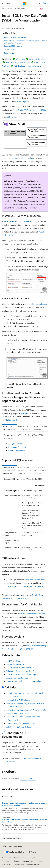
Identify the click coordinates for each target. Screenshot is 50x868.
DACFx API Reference (15, 664)
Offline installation (10, 49)
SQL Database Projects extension (20, 668)
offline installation (28, 158)
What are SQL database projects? (20, 671)
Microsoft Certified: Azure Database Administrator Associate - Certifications (25, 821)
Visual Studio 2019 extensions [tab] (40, 428)
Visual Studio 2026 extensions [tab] (9, 428)
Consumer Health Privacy (32, 861)
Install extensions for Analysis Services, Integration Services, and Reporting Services (26, 42)
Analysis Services (15, 444)
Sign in (46, 3)
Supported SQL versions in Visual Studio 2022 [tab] (24, 470)
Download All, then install (35, 580)
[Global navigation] (2, 3)
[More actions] (46, 9)
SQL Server (21, 8)
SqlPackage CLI (23, 101)
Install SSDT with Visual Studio (15, 38)
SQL (12, 8)
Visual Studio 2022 (30, 222)
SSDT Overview (13, 117)
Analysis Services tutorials (17, 678)
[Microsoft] (25, 3)
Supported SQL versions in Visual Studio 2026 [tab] (9, 470)
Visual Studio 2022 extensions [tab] (24, 428)
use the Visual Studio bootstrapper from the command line (27, 586)
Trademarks (18, 865)
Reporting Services (16, 450)
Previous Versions (21, 858)
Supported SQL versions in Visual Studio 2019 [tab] (40, 470)
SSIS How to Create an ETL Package (21, 674)
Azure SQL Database (37, 59)
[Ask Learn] (42, 9)
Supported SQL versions (13, 46)
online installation (9, 158)
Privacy (15, 861)
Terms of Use (7, 865)
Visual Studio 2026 (11, 222)
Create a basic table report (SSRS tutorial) (24, 681)
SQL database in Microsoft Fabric (27, 66)
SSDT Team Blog (13, 661)
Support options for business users (21, 723)
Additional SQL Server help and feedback (23, 727)
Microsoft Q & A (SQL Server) (19, 700)
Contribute (6, 861)
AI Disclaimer (7, 858)
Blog (32, 858)
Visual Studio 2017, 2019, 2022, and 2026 (29, 110)
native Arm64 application (37, 304)
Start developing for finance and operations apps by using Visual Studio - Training (24, 804)
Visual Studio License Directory (33, 614)
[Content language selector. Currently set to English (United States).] (13, 846)
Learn (4, 8)
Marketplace (10, 420)
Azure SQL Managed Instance (18, 62)
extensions (25, 413)
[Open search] (40, 3)
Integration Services (17, 447)
